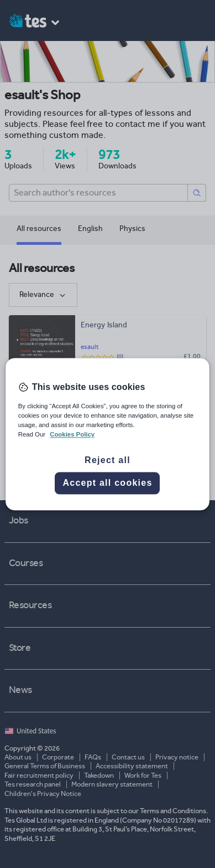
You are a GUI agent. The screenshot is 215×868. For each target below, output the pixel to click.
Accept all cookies (107, 483)
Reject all (107, 460)
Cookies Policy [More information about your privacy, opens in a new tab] (72, 434)
